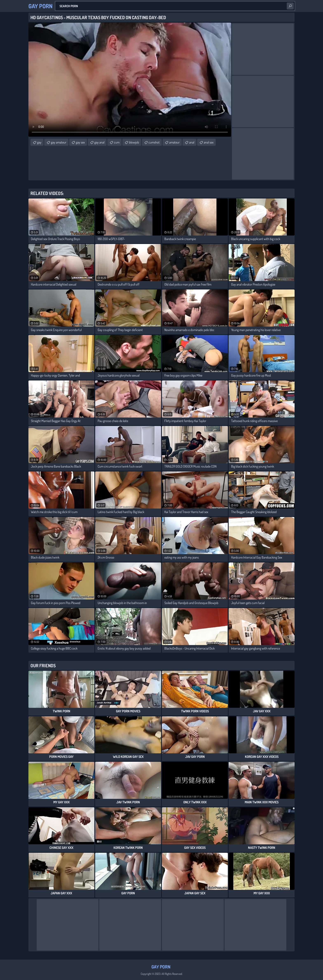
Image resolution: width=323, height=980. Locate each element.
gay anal (99, 142)
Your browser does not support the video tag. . (130, 80)
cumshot (154, 142)
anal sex (209, 142)
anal (192, 142)
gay (39, 142)
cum (117, 142)
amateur (174, 142)
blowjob (134, 142)
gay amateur (59, 142)
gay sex (80, 142)
